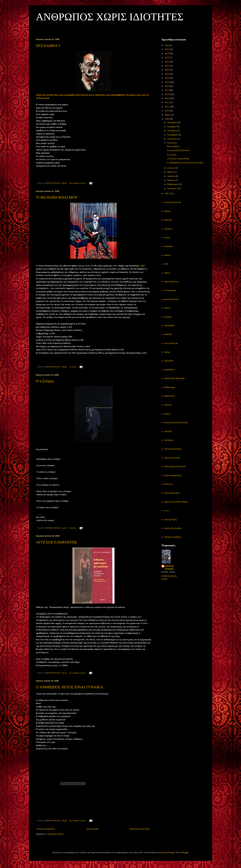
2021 (167, 66)
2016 (167, 86)
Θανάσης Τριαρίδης (173, 537)
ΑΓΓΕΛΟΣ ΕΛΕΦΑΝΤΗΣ (57, 542)
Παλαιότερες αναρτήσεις (140, 829)
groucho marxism (172, 299)
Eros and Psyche (171, 343)
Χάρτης (167, 211)
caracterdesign (168, 852)
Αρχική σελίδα (92, 829)
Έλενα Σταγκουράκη (173, 449)
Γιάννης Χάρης (171, 519)
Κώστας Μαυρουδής (173, 475)
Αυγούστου (172, 139)
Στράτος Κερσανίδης (173, 528)
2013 (167, 98)
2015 (167, 90)
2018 (167, 78)
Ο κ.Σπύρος (45, 381)
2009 (167, 115)
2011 (167, 107)
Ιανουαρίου (172, 188)
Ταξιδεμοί (168, 229)
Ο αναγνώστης (170, 290)
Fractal (167, 238)
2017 (167, 82)
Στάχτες (168, 414)
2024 (167, 53)
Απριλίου (171, 176)
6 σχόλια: (73, 528)
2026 (167, 45)
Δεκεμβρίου (173, 122)
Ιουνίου (171, 168)
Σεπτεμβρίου (173, 135)
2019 (167, 74)
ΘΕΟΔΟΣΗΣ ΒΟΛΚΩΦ (174, 378)
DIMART (168, 334)
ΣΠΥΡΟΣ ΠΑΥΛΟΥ (169, 568)
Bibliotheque (170, 387)
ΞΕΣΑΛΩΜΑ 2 (48, 46)
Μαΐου (170, 172)
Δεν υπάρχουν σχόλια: (78, 183)
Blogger (185, 852)
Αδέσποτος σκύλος (172, 458)
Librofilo (168, 431)
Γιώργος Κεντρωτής (173, 202)
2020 (167, 70)
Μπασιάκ (168, 220)
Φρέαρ (167, 352)
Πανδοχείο (169, 440)
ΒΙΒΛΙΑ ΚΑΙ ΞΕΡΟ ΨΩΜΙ (176, 502)
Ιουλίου (171, 143)
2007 (167, 193)
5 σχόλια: (73, 367)
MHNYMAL (170, 396)
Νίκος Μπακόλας (171, 282)
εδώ (143, 266)
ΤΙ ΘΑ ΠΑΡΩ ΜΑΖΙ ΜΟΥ (57, 197)
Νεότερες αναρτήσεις (46, 829)
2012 (167, 102)
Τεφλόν (167, 308)
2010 (167, 111)
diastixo (168, 255)
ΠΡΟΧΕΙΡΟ (169, 326)
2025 (167, 49)
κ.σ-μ (166, 511)
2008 (167, 119)
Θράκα (167, 273)
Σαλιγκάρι (168, 246)
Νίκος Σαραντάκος (172, 493)
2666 (166, 264)
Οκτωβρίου (172, 131)
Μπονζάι (168, 405)
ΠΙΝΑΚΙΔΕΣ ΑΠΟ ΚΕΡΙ (175, 467)
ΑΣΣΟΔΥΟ (169, 361)
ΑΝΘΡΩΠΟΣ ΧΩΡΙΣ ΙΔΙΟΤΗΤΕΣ (110, 17)
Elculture (168, 317)
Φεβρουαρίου (173, 184)
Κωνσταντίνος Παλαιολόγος (176, 422)
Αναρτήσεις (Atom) (55, 834)
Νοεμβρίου (172, 127)
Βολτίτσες (168, 484)
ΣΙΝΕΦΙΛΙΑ (170, 370)
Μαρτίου (171, 180)
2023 (167, 58)
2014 (167, 94)
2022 (167, 62)
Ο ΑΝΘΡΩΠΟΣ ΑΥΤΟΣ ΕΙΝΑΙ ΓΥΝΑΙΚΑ (70, 687)
